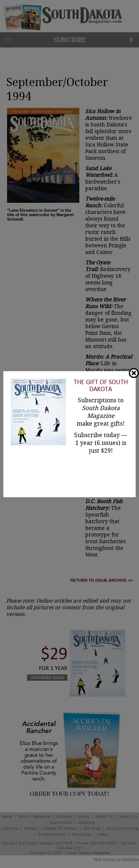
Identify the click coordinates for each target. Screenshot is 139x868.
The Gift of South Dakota (101, 386)
